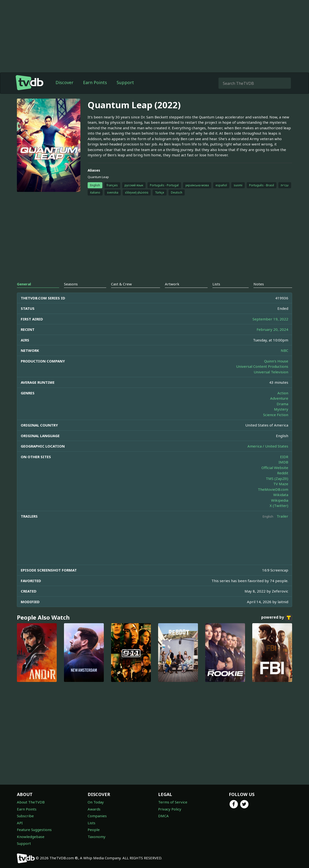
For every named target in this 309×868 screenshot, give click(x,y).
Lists (91, 823)
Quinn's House (276, 361)
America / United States (268, 446)
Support (125, 82)
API (20, 823)
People (94, 830)
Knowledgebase (31, 837)
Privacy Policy (170, 809)
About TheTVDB (31, 802)
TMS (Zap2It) (277, 478)
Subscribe (25, 816)
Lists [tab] (216, 284)
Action (283, 393)
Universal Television (271, 372)
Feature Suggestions (34, 830)
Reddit (283, 473)
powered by (277, 618)
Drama (282, 404)
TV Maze (281, 484)
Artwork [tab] (172, 284)
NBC (284, 350)
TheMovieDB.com (273, 489)
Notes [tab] (259, 284)
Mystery (281, 409)
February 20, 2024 (272, 329)
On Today (96, 802)
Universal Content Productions (262, 366)
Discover (64, 82)
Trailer (282, 516)
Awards (94, 809)
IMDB (283, 462)
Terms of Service (173, 802)
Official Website (275, 468)
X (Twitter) (279, 506)
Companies (97, 816)
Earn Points (95, 82)
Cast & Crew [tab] (121, 284)
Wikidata (281, 495)
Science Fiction (276, 415)
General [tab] (24, 284)
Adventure (279, 398)
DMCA (163, 816)
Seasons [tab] (71, 284)
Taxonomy (97, 837)
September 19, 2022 (270, 319)
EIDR (284, 457)
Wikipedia (280, 500)
